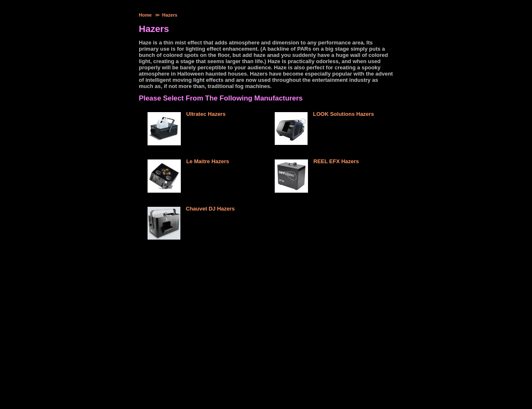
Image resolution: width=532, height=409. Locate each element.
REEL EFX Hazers (336, 161)
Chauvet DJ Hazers (210, 209)
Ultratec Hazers (206, 114)
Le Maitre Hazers (208, 161)
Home (145, 15)
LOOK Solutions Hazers (344, 114)
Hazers (170, 15)
